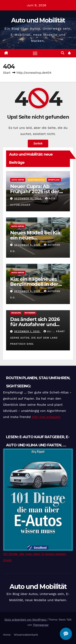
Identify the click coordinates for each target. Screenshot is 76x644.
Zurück (38, 143)
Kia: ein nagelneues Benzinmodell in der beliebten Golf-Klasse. (36, 284)
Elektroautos (36, 180)
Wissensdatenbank (26, 635)
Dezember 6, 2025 (28, 245)
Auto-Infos (18, 180)
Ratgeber (30, 313)
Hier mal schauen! (46, 417)
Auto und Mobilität (38, 20)
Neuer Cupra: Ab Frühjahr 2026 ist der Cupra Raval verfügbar (37, 191)
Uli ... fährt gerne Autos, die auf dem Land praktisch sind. (37, 338)
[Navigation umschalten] (35, 53)
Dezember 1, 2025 (27, 331)
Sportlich (54, 180)
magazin (16, 313)
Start (7, 73)
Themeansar (41, 625)
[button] (63, 53)
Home (7, 635)
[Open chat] (66, 634)
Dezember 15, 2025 (28, 198)
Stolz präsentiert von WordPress (26, 620)
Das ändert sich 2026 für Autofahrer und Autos (35, 324)
